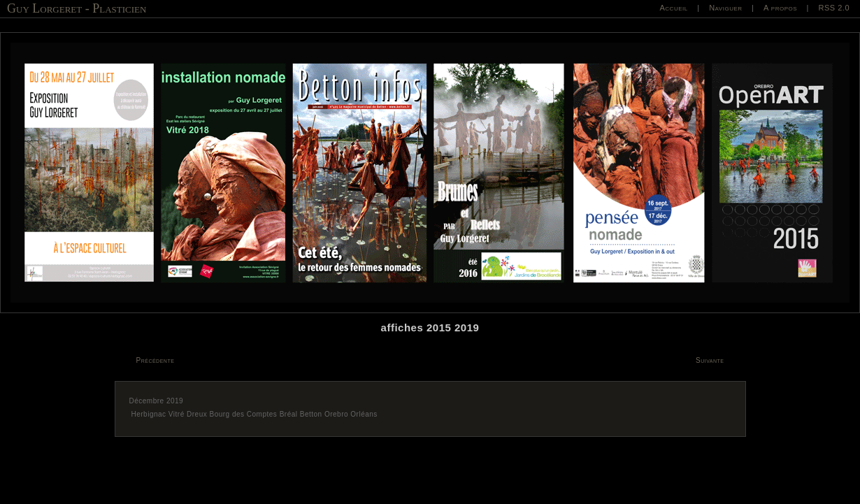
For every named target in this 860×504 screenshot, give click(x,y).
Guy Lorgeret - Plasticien (77, 8)
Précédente (156, 360)
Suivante (710, 360)
